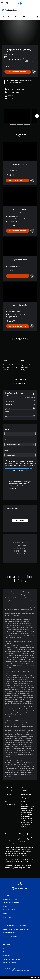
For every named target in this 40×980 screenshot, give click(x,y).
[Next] (37, 116)
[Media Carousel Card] (17, 116)
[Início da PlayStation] (20, 3)
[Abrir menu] (2, 3)
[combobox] (20, 434)
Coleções (17, 17)
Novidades (7, 17)
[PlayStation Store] (10, 10)
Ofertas (26, 17)
